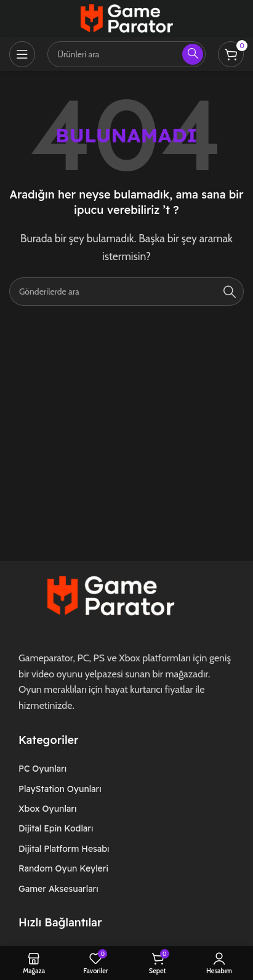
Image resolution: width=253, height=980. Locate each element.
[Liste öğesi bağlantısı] (74, 769)
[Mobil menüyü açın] (22, 54)
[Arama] (126, 292)
